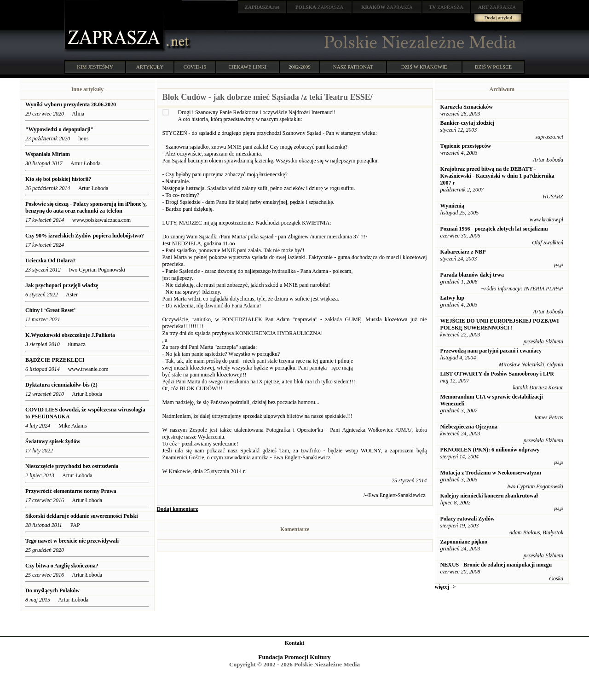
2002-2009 (300, 67)
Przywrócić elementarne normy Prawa (71, 491)
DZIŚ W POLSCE (493, 67)
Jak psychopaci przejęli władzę (62, 285)
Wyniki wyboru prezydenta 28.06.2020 (71, 104)
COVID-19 (195, 67)
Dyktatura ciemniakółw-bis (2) (61, 385)
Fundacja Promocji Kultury (294, 657)
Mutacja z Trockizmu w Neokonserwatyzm (491, 473)
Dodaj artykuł (499, 17)
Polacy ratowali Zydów (468, 519)
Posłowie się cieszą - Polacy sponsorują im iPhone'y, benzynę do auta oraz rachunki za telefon (86, 207)
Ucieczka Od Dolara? (50, 260)
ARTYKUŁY (150, 67)
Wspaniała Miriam (48, 154)
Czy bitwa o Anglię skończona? (62, 566)
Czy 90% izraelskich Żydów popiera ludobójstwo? (85, 236)
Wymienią (452, 206)
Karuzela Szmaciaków (467, 107)
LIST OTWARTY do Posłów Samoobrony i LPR (497, 374)
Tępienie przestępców (466, 146)
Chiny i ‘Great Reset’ (50, 310)
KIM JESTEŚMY (95, 67)
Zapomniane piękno (464, 542)
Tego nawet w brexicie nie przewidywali (72, 541)
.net (262, 7)
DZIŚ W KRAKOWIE (424, 67)
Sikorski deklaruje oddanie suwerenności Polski (82, 516)
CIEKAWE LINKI (248, 67)
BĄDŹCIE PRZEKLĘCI (55, 360)
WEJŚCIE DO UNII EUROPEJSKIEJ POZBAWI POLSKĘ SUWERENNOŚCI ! (500, 324)
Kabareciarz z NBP (463, 252)
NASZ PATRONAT (353, 67)
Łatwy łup (452, 298)
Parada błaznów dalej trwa (472, 275)
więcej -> (445, 587)
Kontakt (295, 643)
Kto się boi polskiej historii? (58, 179)
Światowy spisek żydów (53, 441)
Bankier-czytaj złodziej (468, 123)
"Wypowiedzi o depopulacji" (59, 129)
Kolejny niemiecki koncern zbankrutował (489, 496)
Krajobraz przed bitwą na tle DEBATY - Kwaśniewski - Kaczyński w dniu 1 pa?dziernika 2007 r (497, 176)
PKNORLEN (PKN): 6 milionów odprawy (490, 450)
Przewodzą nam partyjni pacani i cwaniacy (491, 351)
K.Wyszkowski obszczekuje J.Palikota (70, 335)
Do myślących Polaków (52, 590)
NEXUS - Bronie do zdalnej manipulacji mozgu (496, 565)
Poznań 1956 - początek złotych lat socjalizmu (494, 229)
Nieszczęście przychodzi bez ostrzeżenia (72, 466)
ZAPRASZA (320, 7)
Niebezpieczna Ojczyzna (469, 427)
